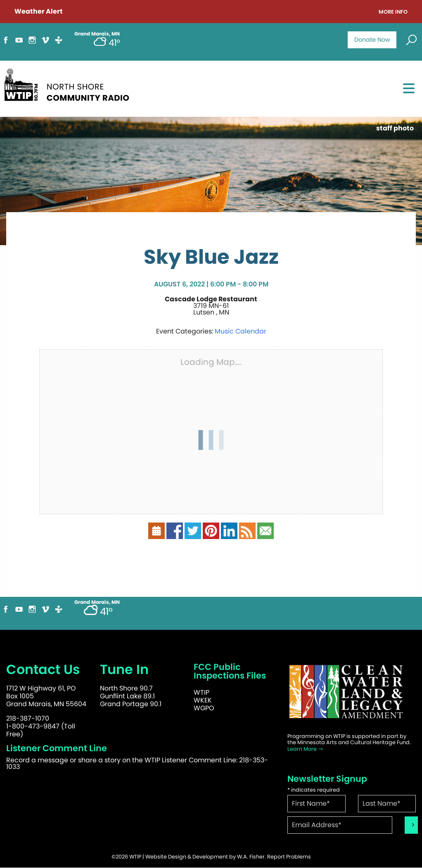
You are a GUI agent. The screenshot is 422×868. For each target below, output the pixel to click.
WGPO (204, 708)
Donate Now (372, 40)
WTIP (202, 692)
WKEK (203, 700)
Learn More (305, 749)
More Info (393, 12)
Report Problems (289, 857)
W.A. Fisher (251, 857)
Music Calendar (241, 331)
